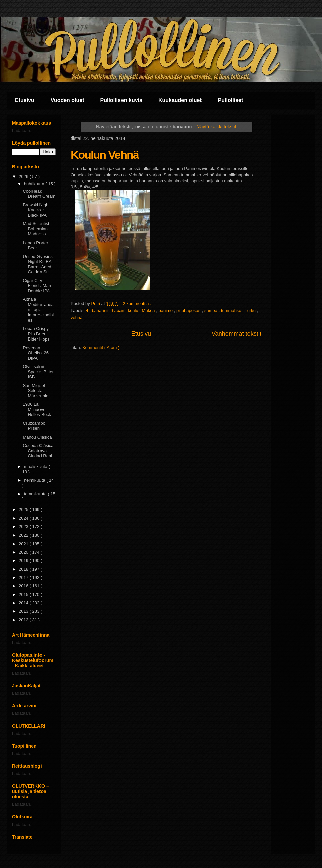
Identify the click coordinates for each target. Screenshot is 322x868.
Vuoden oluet (67, 100)
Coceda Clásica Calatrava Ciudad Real (38, 451)
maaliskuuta (36, 466)
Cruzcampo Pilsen (34, 426)
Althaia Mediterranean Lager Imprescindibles (38, 310)
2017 (24, 577)
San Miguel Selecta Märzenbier (36, 391)
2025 (24, 510)
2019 (24, 560)
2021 (24, 544)
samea (211, 311)
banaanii (101, 311)
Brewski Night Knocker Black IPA (36, 210)
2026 (24, 176)
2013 (24, 611)
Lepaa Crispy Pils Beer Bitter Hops (36, 334)
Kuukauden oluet (180, 100)
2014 (24, 603)
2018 (24, 569)
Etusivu (25, 100)
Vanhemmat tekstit (236, 334)
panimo (166, 311)
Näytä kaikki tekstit (216, 127)
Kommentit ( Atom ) (101, 347)
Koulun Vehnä (105, 155)
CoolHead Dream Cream (39, 194)
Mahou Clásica (37, 437)
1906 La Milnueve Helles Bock (37, 409)
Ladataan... (23, 131)
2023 (24, 527)
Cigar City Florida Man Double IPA (37, 286)
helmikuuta (35, 480)
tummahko (232, 311)
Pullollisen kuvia (121, 100)
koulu (134, 311)
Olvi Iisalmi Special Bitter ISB (38, 372)
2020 (24, 552)
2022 (24, 535)
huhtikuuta (35, 184)
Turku (251, 311)
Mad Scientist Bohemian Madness (36, 229)
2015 (24, 595)
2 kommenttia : (137, 304)
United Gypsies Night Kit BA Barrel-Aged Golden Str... (37, 264)
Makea (149, 311)
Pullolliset (231, 100)
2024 (24, 518)
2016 (24, 586)
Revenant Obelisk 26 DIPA (35, 353)
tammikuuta (36, 494)
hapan (119, 311)
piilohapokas (189, 311)
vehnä (76, 318)
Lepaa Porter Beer (35, 245)
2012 (24, 620)
